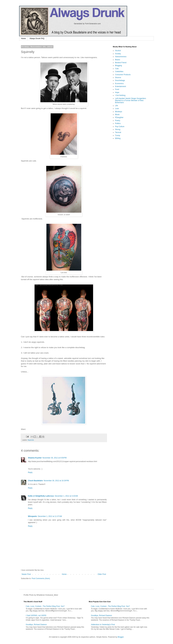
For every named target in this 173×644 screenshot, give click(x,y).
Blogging (118, 66)
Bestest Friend (121, 63)
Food (117, 89)
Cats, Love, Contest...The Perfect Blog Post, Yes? (45, 606)
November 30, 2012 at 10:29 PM (56, 481)
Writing (118, 138)
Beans (118, 60)
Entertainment (121, 86)
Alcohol (118, 51)
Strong (118, 129)
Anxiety (118, 54)
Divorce (118, 78)
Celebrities (119, 72)
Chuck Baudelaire (35, 481)
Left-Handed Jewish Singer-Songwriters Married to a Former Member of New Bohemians (130, 101)
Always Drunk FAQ (37, 38)
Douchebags (120, 80)
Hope (117, 92)
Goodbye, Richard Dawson (36, 625)
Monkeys (119, 112)
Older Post (102, 574)
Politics (118, 123)
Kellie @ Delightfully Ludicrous (41, 496)
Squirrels (31, 440)
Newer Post (26, 574)
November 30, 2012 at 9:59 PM (55, 458)
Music (117, 115)
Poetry (118, 121)
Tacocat (118, 132)
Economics (119, 84)
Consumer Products (123, 75)
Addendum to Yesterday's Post (103, 625)
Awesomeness (121, 57)
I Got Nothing (120, 95)
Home (23, 38)
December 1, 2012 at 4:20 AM (66, 496)
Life (116, 106)
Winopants (32, 516)
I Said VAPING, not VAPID (36, 615)
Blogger (121, 637)
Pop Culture (120, 127)
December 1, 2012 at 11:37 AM (50, 516)
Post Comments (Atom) (41, 578)
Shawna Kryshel (35, 458)
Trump (118, 135)
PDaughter (119, 117)
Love (117, 109)
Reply (30, 472)
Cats (117, 69)
